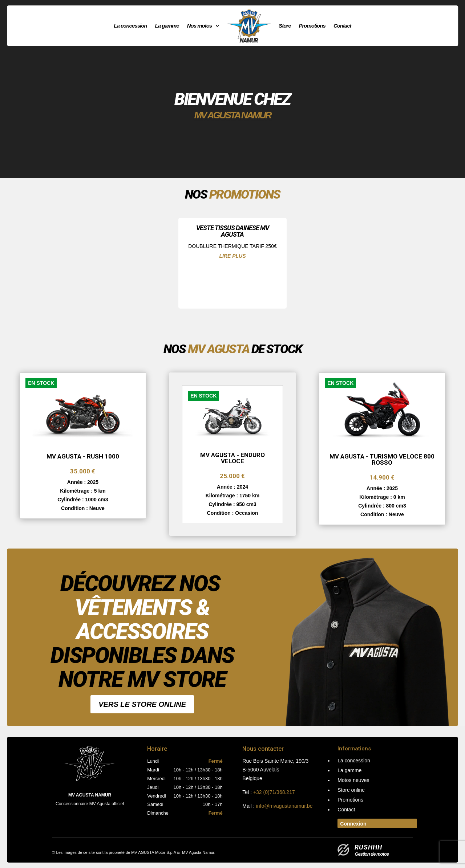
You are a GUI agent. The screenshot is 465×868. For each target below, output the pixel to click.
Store (285, 26)
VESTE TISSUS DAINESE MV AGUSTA (232, 231)
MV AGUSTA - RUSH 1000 (83, 456)
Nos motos (200, 26)
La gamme (167, 26)
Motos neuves (353, 780)
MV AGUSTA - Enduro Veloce (232, 458)
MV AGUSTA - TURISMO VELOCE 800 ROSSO (382, 459)
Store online (351, 790)
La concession (130, 26)
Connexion (353, 824)
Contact (342, 26)
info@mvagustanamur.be (284, 806)
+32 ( (274, 792)
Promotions (312, 26)
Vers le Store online (142, 704)
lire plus (232, 256)
